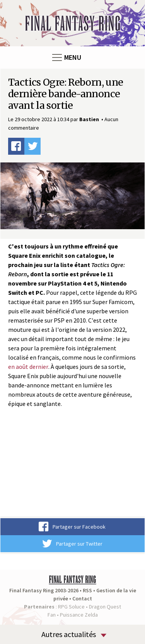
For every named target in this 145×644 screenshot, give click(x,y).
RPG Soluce (71, 607)
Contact (82, 598)
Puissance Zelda (79, 615)
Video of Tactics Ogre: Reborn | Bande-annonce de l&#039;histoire (72, 467)
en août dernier (28, 367)
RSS (87, 590)
